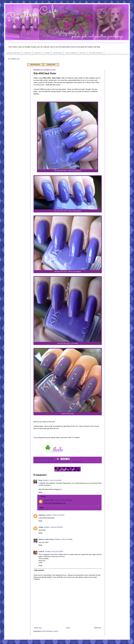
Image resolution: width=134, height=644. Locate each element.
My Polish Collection (96, 53)
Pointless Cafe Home (14, 53)
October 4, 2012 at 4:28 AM (63, 539)
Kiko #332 (51, 462)
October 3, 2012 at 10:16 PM (52, 480)
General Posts (51, 65)
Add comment (39, 570)
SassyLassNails (76, 462)
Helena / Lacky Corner (46, 539)
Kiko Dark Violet (59, 462)
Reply (40, 492)
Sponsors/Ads (58, 53)
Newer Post (38, 628)
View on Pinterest (71, 53)
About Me (83, 53)
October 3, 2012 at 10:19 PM (63, 500)
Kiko (45, 462)
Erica (40, 480)
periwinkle (68, 462)
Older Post (98, 628)
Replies (43, 497)
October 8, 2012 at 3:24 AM (54, 551)
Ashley (41, 527)
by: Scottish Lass (14, 59)
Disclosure (38, 53)
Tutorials (47, 53)
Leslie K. (42, 551)
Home (68, 628)
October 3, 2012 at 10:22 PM (55, 515)
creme (41, 462)
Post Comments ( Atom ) (50, 631)
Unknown (47, 500)
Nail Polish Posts (35, 65)
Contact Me (27, 53)
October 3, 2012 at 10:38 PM (53, 527)
